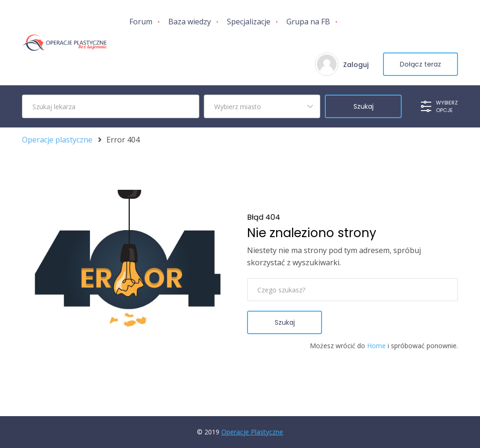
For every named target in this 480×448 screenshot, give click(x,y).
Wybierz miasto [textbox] (238, 107)
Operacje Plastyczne (252, 432)
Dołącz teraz (420, 64)
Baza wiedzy (190, 22)
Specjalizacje (249, 22)
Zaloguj (356, 65)
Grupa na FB (308, 22)
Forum (141, 22)
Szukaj (285, 322)
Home (376, 346)
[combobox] (262, 106)
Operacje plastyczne (57, 140)
